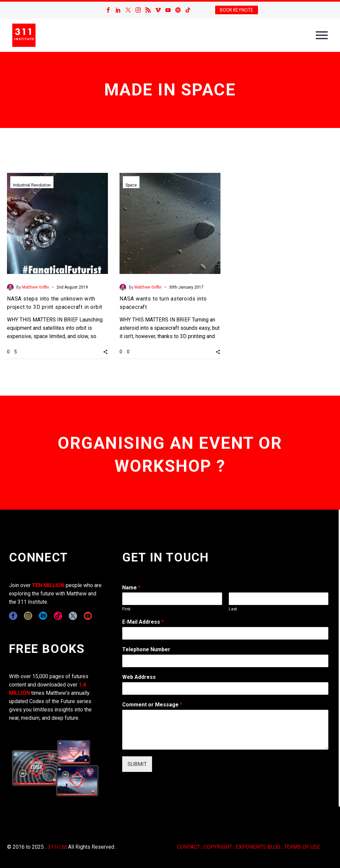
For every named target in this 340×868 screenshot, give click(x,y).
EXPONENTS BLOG (258, 847)
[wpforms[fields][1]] (225, 633)
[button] (105, 351)
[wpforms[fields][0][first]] (172, 599)
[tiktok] (58, 616)
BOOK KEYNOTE (237, 10)
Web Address (139, 677)
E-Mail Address (143, 622)
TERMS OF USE (302, 847)
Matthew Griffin (36, 287)
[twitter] (73, 616)
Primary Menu (322, 35)
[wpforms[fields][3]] (225, 688)
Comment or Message (152, 705)
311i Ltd (57, 847)
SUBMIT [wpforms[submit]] (137, 764)
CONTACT (188, 847)
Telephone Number (146, 649)
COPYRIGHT (218, 847)
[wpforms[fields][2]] (225, 730)
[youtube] (88, 616)
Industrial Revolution (32, 185)
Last (233, 609)
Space (131, 185)
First (126, 609)
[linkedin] (43, 616)
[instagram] (28, 616)
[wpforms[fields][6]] (225, 661)
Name (131, 588)
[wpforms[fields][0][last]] (279, 599)
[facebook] (13, 616)
